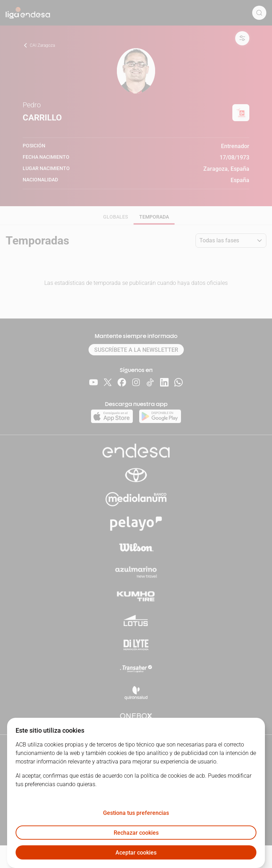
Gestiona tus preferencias (136, 813)
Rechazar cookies (136, 833)
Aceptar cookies (136, 853)
